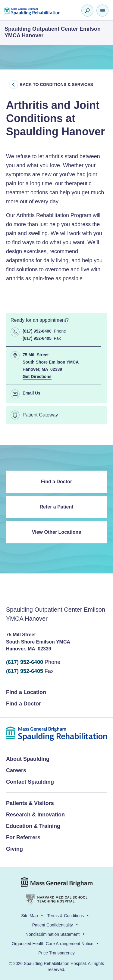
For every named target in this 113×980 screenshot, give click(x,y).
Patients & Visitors (30, 803)
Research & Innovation (35, 815)
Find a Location (26, 692)
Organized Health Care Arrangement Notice (53, 944)
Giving (14, 849)
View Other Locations (56, 532)
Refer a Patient (56, 507)
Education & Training (33, 826)
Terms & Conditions (66, 916)
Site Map (29, 916)
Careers (16, 770)
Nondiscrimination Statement (53, 934)
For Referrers (23, 837)
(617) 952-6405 (25, 671)
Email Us (31, 393)
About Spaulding (28, 759)
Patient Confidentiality (53, 925)
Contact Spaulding (30, 782)
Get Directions (37, 376)
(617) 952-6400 (25, 662)
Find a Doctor (56, 482)
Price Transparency (56, 953)
